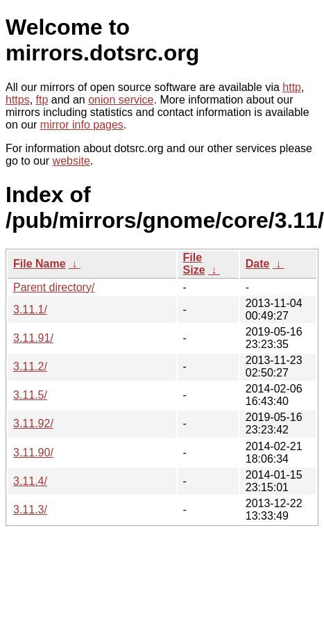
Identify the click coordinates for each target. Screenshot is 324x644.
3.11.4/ (30, 481)
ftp (42, 100)
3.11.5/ (30, 395)
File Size (194, 264)
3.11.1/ (30, 309)
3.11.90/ (33, 453)
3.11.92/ (33, 423)
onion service (121, 100)
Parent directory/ (54, 287)
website (71, 161)
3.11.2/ (30, 366)
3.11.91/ (33, 338)
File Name (40, 264)
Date (258, 264)
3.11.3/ (30, 510)
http (292, 87)
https (18, 100)
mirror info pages (82, 125)
